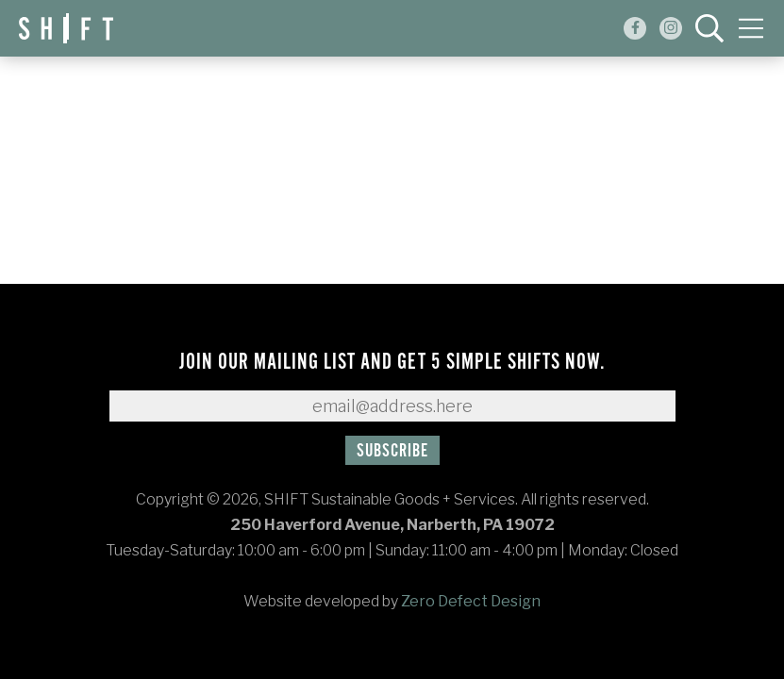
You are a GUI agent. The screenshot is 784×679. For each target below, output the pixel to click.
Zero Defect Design (471, 601)
